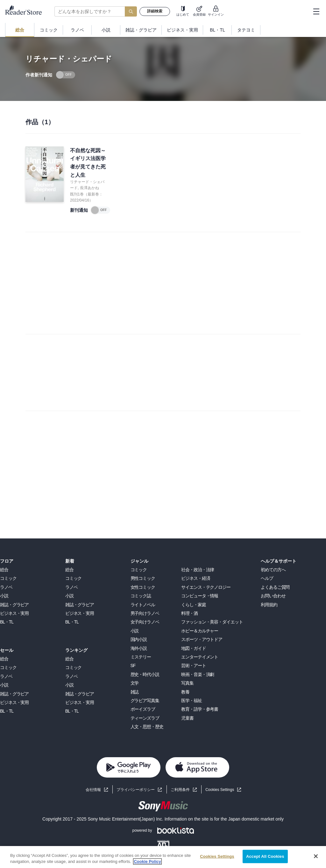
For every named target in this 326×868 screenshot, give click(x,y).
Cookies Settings (220, 790)
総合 (4, 570)
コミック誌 (141, 596)
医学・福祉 (191, 701)
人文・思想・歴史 (147, 727)
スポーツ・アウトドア (202, 639)
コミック (8, 578)
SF (133, 665)
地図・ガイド (193, 648)
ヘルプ (267, 578)
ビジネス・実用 (14, 613)
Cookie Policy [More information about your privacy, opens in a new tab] (147, 861)
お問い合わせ (273, 596)
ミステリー (141, 657)
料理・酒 (189, 613)
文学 (135, 683)
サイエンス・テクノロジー (206, 587)
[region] (163, 857)
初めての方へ (273, 570)
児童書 (187, 718)
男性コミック (143, 578)
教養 (185, 692)
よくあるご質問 (275, 587)
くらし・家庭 (193, 605)
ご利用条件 (180, 790)
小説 (4, 596)
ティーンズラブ (145, 718)
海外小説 (139, 648)
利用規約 (269, 605)
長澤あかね (89, 188)
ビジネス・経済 (195, 578)
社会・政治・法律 (198, 570)
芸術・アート (193, 665)
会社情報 (93, 790)
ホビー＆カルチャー (200, 631)
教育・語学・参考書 (200, 709)
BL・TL (7, 622)
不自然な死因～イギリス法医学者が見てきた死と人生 (88, 163)
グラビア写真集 (145, 701)
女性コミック (143, 587)
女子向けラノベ (145, 622)
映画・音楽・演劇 (198, 674)
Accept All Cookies (265, 856)
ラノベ (6, 587)
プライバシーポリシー (136, 790)
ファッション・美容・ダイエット (212, 622)
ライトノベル (143, 605)
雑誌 (135, 692)
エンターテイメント (200, 657)
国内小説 (139, 639)
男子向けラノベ (145, 613)
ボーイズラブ (143, 709)
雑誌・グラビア (14, 605)
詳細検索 (155, 11)
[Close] (316, 856)
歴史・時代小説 (145, 674)
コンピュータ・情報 (200, 596)
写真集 (187, 683)
